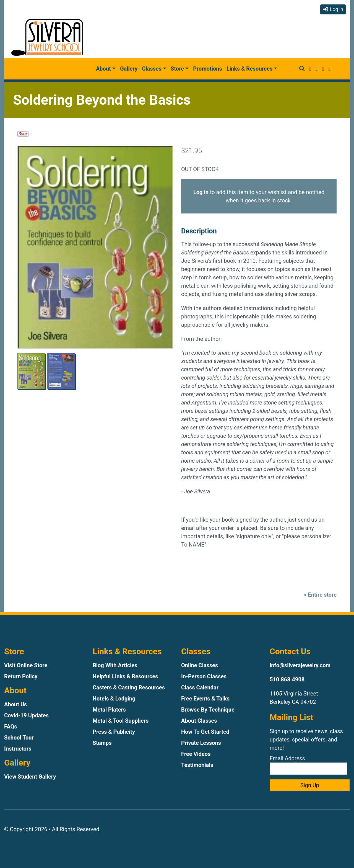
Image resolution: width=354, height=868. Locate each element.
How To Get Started (205, 732)
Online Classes (200, 665)
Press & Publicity (114, 732)
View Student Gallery (30, 777)
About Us (15, 704)
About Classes (199, 721)
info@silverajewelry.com (300, 665)
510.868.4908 (287, 679)
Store (177, 69)
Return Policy (21, 676)
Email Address (308, 765)
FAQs (11, 727)
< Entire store (320, 595)
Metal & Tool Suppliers (121, 721)
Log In (333, 9)
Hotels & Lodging (114, 699)
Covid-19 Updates (26, 715)
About (103, 69)
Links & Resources (249, 69)
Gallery (129, 69)
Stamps (102, 743)
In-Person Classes (204, 676)
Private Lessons (201, 743)
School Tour (19, 738)
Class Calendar (200, 687)
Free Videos (196, 754)
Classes (152, 69)
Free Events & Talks (205, 699)
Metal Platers (109, 710)
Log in (201, 192)
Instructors (18, 749)
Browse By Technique (208, 710)
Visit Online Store (26, 665)
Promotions (208, 69)
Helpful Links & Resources (125, 676)
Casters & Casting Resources (129, 687)
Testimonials (197, 765)
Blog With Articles (115, 665)
